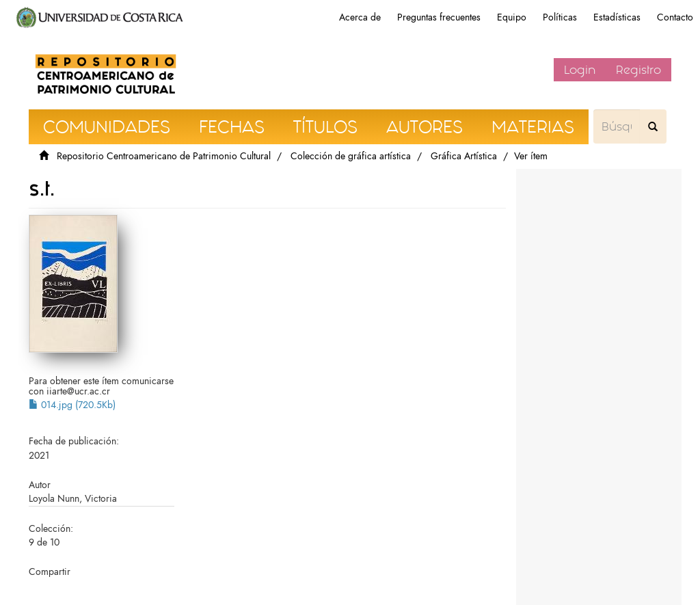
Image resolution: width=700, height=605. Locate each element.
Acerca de (360, 17)
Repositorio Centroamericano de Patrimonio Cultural (164, 156)
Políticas (560, 17)
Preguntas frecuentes (439, 17)
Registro (638, 70)
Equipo (512, 17)
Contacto (675, 17)
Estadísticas (617, 17)
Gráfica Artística (464, 156)
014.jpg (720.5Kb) (72, 405)
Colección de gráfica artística (351, 156)
